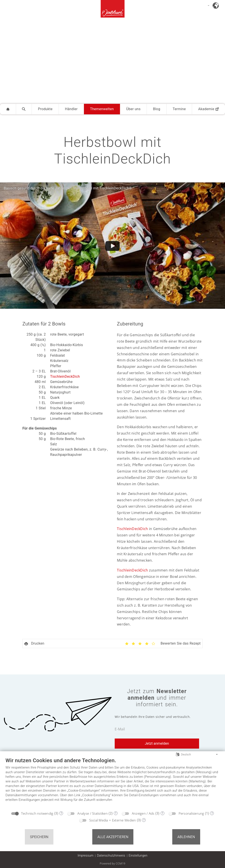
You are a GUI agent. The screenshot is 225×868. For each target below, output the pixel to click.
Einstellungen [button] (138, 855)
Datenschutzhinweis (111, 855)
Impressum (85, 855)
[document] (112, 783)
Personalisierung (191, 813)
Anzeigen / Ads (143, 813)
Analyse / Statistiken (93, 813)
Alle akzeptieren (113, 837)
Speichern (39, 837)
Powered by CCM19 (113, 864)
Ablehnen (186, 837)
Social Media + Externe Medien (113, 820)
